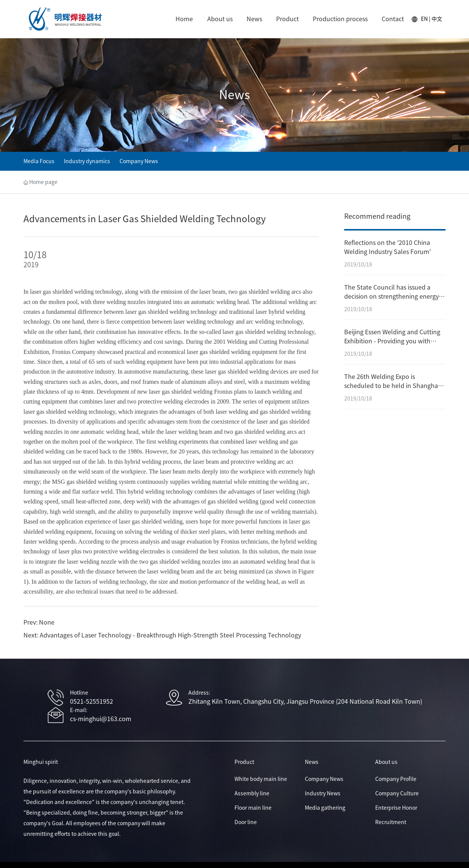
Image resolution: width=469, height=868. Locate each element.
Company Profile (396, 779)
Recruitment (391, 822)
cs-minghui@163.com (101, 719)
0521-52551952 (92, 701)
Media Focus (39, 161)
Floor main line (253, 808)
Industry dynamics (87, 161)
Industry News (323, 793)
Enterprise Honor (396, 808)
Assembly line (252, 793)
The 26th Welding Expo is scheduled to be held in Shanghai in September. (392, 386)
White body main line (261, 779)
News (234, 95)
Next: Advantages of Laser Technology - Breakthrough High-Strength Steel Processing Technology (162, 635)
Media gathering (325, 808)
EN (424, 19)
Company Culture (397, 793)
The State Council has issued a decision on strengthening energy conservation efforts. (391, 296)
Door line (246, 822)
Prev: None (39, 622)
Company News (139, 161)
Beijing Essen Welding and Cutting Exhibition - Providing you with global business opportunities (392, 341)
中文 (437, 19)
